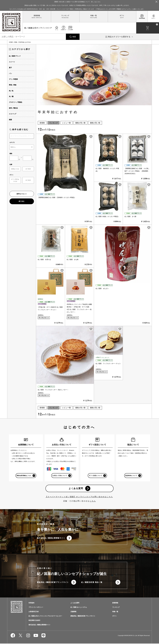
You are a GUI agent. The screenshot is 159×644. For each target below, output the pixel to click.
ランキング (65, 16)
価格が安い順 (80, 123)
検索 (74, 37)
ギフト (122, 16)
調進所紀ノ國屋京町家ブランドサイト (53, 583)
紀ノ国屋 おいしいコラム (79, 608)
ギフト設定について (95, 476)
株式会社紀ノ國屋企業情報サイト (51, 538)
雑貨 (10, 120)
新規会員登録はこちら (24, 476)
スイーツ (12, 62)
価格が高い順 (95, 123)
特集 (16, 42)
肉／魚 (11, 91)
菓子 (10, 68)
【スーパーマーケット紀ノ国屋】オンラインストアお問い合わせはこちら (79, 497)
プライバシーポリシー (36, 608)
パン (10, 73)
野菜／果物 (13, 85)
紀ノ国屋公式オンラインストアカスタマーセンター (45, 617)
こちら (93, 501)
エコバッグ (13, 114)
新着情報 (37, 16)
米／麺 (11, 96)
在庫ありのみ (15, 169)
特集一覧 (94, 16)
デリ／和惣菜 (13, 79)
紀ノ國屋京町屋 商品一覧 (92, 583)
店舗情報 (73, 612)
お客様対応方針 (34, 612)
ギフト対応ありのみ (15, 180)
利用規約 (31, 603)
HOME (11, 42)
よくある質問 (76, 489)
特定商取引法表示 (34, 621)
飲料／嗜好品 (13, 108)
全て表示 (28, 169)
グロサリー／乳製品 (16, 102)
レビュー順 (66, 123)
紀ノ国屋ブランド (15, 56)
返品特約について (131, 476)
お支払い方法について (60, 476)
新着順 (42, 123)
